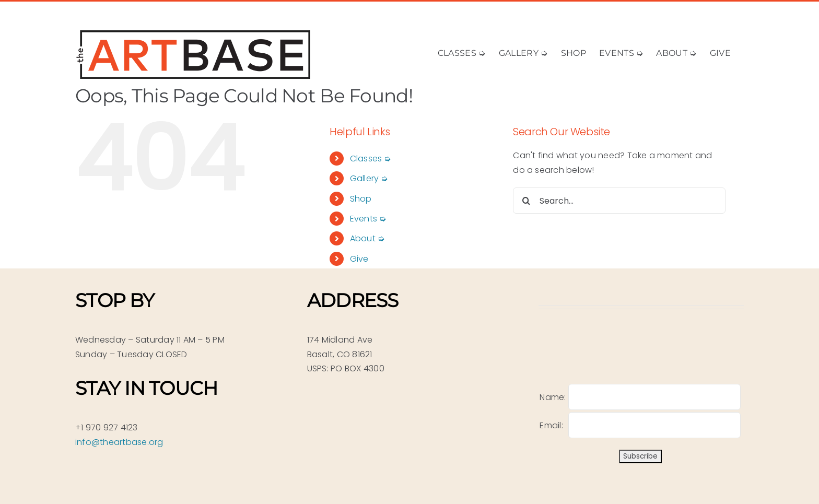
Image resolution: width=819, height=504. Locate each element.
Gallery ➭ (369, 178)
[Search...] (619, 201)
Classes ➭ (371, 159)
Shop (361, 199)
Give (359, 259)
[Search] (526, 201)
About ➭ (367, 238)
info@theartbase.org (119, 442)
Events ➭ (368, 219)
